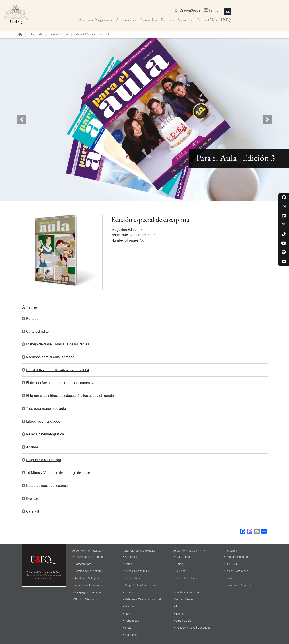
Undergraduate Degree (89, 557)
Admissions (125, 20)
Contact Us (205, 20)
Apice (128, 564)
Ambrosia (131, 557)
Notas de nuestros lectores (47, 486)
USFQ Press (183, 557)
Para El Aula (59, 35)
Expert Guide (183, 621)
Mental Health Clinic (137, 571)
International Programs (89, 585)
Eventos (32, 499)
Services (184, 20)
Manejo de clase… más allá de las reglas (58, 344)
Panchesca (132, 621)
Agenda (32, 447)
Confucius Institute (187, 592)
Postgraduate (83, 564)
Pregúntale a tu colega (44, 460)
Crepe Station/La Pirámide (141, 585)
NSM (128, 614)
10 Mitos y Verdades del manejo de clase (58, 473)
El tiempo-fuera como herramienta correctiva (61, 383)
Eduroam (181, 607)
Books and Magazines (240, 585)
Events (166, 20)
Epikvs (129, 592)
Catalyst (33, 512)
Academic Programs (94, 20)
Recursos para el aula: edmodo (50, 357)
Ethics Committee (237, 571)
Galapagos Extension (88, 592)
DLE (178, 585)
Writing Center (184, 600)
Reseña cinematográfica (45, 434)
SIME (128, 628)
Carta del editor (38, 332)
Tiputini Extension (85, 600)
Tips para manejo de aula (46, 409)
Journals (36, 35)
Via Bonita (131, 635)
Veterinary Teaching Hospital (143, 600)
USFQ (226, 20)
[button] (22, 120)
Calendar (181, 571)
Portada (32, 319)
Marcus (130, 607)
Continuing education (88, 571)
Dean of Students (186, 578)
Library (180, 564)
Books (230, 578)
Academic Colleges (87, 578)
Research (147, 20)
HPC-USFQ (233, 564)
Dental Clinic (133, 578)
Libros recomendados (43, 422)
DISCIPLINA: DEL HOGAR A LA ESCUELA (58, 370)
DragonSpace (190, 10)
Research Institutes (238, 557)
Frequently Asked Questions (193, 628)
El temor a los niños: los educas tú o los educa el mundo (70, 396)
